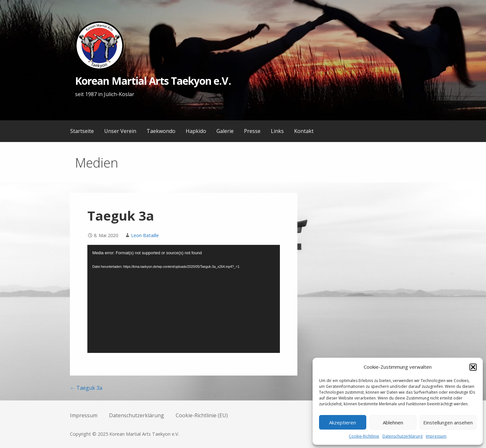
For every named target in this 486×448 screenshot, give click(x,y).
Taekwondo (161, 131)
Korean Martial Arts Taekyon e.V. (153, 81)
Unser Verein (120, 131)
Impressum (436, 436)
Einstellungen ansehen (448, 422)
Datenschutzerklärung (403, 436)
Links (277, 131)
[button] (473, 367)
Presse (252, 131)
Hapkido (196, 131)
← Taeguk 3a (86, 388)
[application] (184, 299)
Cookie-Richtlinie (364, 436)
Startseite (82, 131)
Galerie (225, 131)
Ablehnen (393, 422)
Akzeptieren (342, 422)
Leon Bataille (145, 235)
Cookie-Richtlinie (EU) (202, 415)
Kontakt (304, 131)
